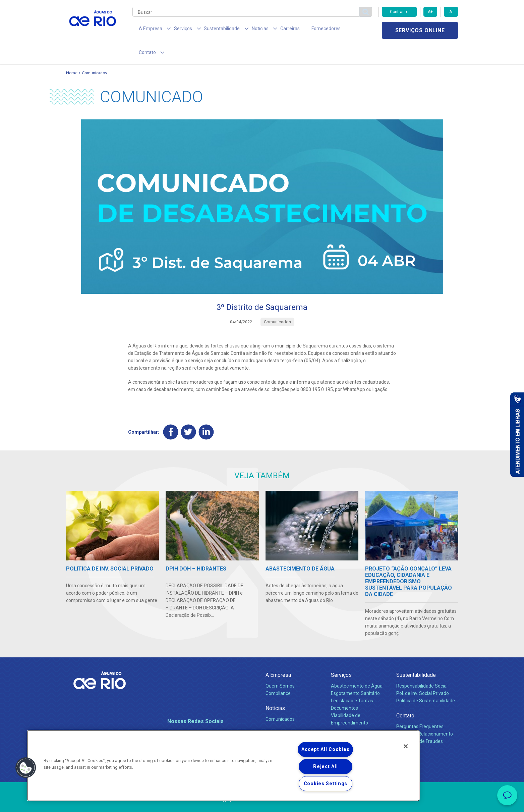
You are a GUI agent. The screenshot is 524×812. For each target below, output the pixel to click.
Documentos (344, 688)
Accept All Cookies (325, 749)
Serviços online (420, 30)
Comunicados (94, 52)
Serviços (341, 655)
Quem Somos (280, 665)
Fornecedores (302, 30)
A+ (430, 12)
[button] (26, 768)
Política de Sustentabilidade (426, 680)
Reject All (325, 767)
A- (451, 12)
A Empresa (278, 655)
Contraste (399, 12)
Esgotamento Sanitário (355, 673)
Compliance (278, 673)
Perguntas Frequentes (420, 706)
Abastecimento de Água (357, 665)
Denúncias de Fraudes (420, 721)
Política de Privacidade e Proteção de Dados (262, 802)
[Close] (406, 746)
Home (72, 52)
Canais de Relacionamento (425, 713)
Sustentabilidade (416, 655)
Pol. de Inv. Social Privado (423, 673)
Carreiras (270, 30)
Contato (405, 695)
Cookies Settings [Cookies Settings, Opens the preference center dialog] (326, 784)
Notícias (275, 688)
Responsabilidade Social (422, 665)
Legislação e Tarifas (352, 680)
